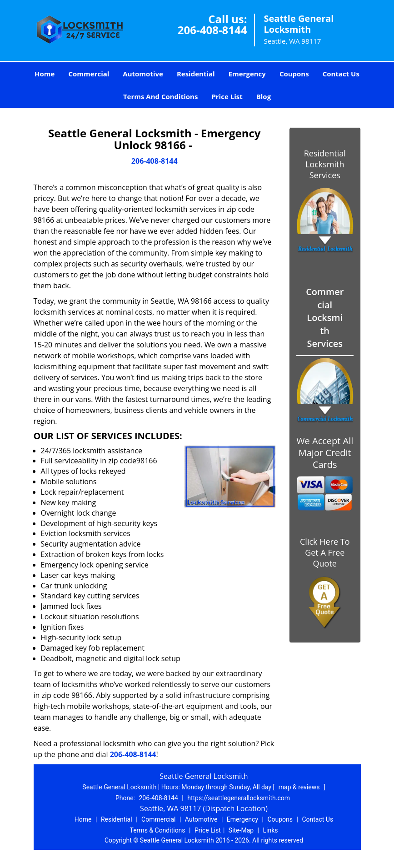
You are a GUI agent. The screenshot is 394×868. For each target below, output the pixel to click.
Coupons (294, 74)
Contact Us (341, 74)
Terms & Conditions (158, 830)
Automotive (143, 74)
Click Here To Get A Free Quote (325, 552)
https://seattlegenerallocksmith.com (239, 798)
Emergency (247, 74)
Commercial (89, 74)
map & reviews (300, 787)
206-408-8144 (212, 30)
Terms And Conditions (161, 96)
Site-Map (241, 830)
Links (270, 830)
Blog (264, 96)
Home (45, 74)
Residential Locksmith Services (325, 164)
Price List (227, 96)
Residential (196, 74)
